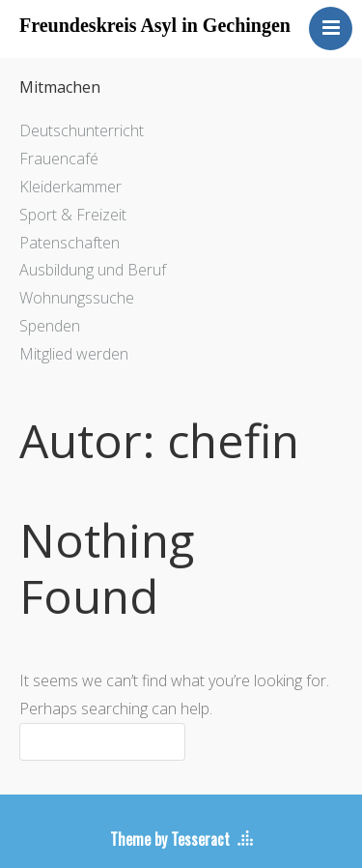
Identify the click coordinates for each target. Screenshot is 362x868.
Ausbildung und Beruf (93, 270)
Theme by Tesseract (170, 839)
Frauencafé (59, 159)
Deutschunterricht (82, 130)
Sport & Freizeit (73, 215)
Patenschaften (70, 243)
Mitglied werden (74, 354)
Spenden (50, 326)
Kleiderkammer (70, 187)
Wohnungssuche (77, 298)
